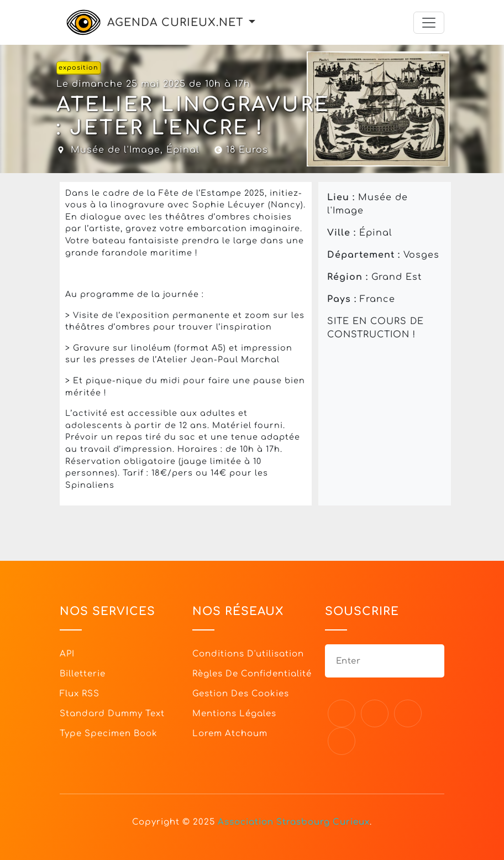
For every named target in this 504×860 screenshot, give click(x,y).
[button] (252, 22)
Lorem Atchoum (230, 734)
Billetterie (83, 674)
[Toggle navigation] (429, 23)
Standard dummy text (112, 714)
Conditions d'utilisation (248, 654)
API (67, 654)
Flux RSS (80, 694)
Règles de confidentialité (252, 674)
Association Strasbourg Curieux (294, 822)
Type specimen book (109, 734)
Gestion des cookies (241, 694)
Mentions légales (234, 714)
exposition (78, 68)
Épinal (183, 150)
